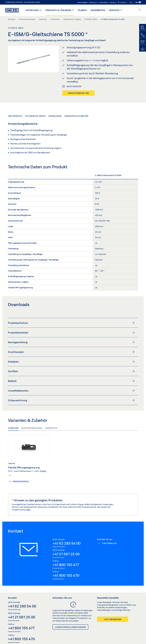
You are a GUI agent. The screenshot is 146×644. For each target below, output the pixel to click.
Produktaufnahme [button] (71, 323)
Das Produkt (15, 116)
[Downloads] (143, 49)
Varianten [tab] (51, 428)
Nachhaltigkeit (82, 2)
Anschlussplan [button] (71, 352)
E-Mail (27, 510)
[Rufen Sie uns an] (143, 35)
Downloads (55, 116)
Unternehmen (103, 2)
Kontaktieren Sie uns (78, 93)
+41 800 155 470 (66, 575)
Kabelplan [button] (71, 362)
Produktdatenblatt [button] (71, 333)
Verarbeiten (98, 10)
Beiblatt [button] (71, 381)
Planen (82, 10)
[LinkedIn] (137, 2)
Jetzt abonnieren (113, 619)
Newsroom (93, 2)
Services (114, 10)
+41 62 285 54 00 (67, 543)
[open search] (140, 10)
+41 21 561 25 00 (66, 554)
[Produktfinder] (143, 28)
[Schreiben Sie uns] (143, 42)
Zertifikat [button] (71, 371)
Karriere (113, 2)
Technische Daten (35, 116)
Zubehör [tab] (13, 428)
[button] (123, 3)
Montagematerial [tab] (32, 428)
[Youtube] (140, 2)
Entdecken (32, 10)
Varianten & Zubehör (76, 116)
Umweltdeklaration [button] (71, 391)
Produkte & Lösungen (58, 10)
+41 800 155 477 (66, 565)
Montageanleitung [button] (71, 342)
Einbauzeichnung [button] (71, 400)
